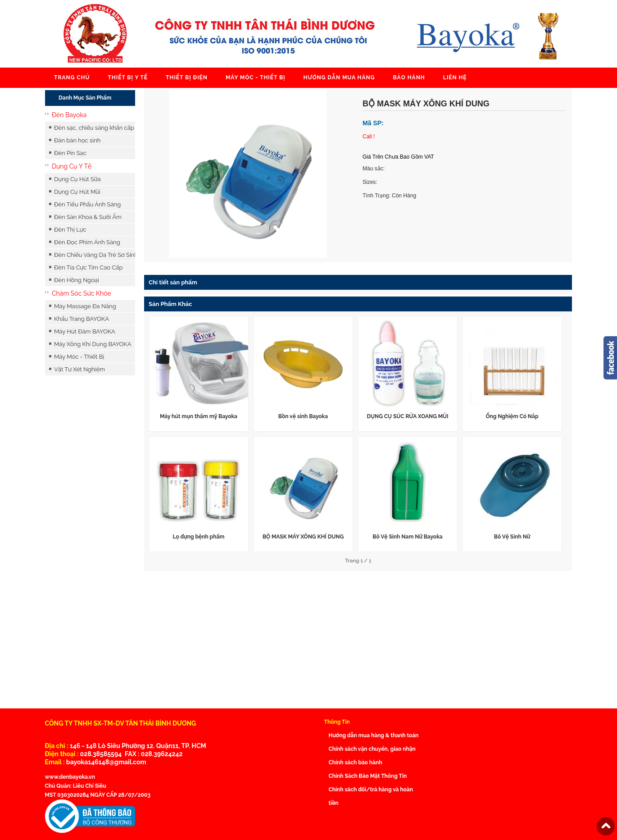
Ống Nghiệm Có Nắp (512, 416)
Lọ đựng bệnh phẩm (198, 537)
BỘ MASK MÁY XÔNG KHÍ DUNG (303, 537)
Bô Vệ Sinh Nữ (512, 537)
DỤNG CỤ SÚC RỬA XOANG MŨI (407, 416)
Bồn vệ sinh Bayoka (303, 416)
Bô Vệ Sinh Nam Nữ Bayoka (407, 537)
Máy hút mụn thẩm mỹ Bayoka (199, 416)
